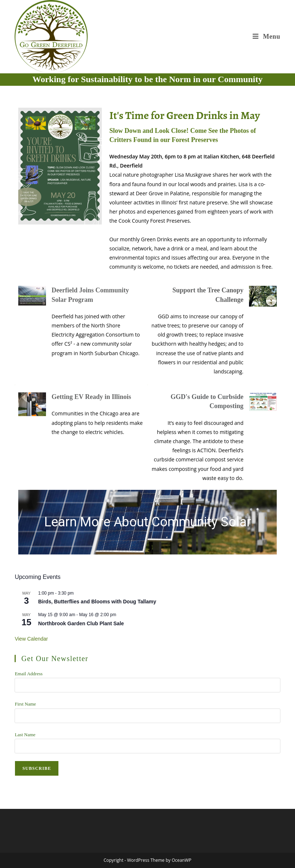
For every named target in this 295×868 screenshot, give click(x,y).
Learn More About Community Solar (148, 522)
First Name (25, 704)
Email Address (28, 674)
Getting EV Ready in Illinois (91, 397)
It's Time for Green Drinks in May (184, 115)
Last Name (25, 735)
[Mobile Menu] (266, 37)
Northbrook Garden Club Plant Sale (81, 623)
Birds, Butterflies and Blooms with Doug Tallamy (97, 602)
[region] (147, 522)
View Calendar (31, 639)
